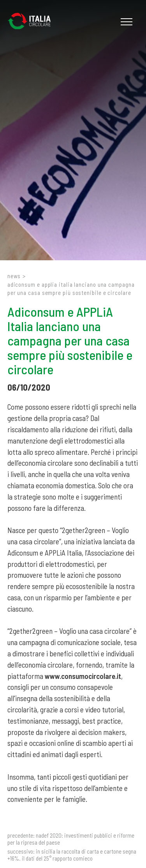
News (14, 276)
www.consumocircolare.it (83, 676)
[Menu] (126, 22)
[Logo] (33, 22)
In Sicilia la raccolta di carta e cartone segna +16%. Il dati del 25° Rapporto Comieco (72, 855)
